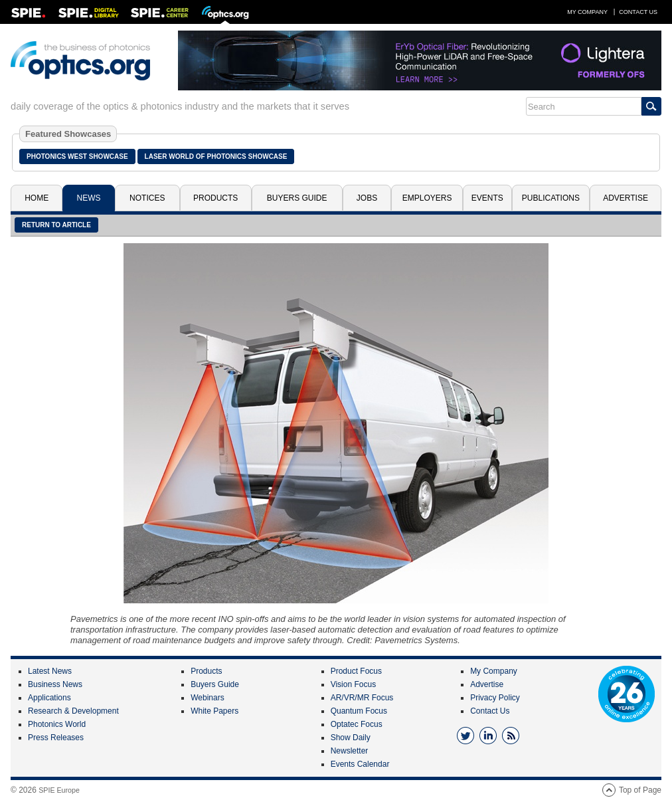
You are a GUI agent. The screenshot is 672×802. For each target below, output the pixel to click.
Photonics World (57, 724)
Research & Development (73, 711)
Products (215, 198)
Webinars (207, 698)
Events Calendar (360, 764)
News (89, 198)
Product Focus (356, 671)
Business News (55, 684)
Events (487, 198)
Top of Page (640, 790)
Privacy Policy (495, 698)
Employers (427, 198)
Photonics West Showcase (77, 156)
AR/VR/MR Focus (362, 698)
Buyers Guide (297, 198)
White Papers (214, 711)
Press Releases (56, 738)
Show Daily (351, 738)
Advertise (626, 198)
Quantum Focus (359, 711)
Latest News (50, 671)
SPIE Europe (59, 790)
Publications (551, 198)
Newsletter (350, 751)
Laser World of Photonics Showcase (216, 156)
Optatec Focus (357, 724)
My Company (587, 12)
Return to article (56, 225)
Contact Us (638, 12)
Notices (147, 198)
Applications (49, 698)
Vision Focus (353, 684)
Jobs (367, 198)
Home (37, 198)
